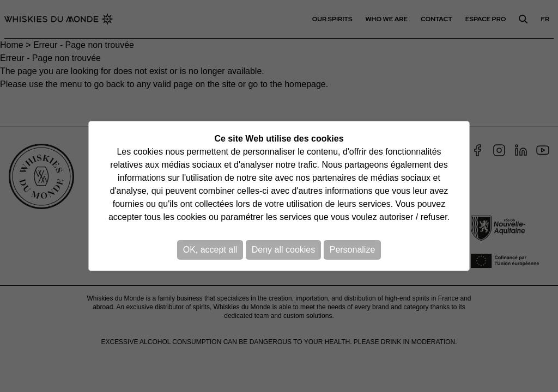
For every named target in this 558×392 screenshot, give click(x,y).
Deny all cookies (284, 250)
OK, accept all (210, 250)
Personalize (353, 250)
